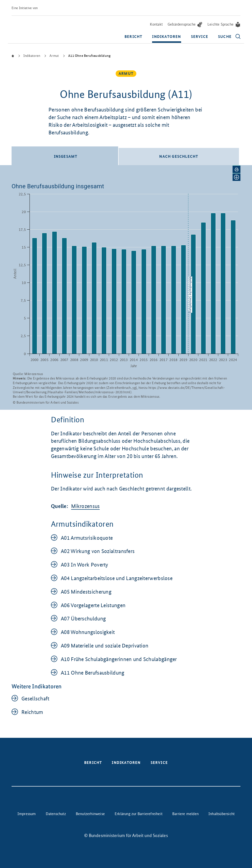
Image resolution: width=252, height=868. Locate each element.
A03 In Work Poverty (85, 564)
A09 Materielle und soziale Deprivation (105, 645)
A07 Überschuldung (83, 618)
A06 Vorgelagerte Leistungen (93, 605)
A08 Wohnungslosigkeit (88, 632)
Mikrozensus (85, 506)
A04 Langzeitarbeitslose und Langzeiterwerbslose (117, 578)
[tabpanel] (126, 287)
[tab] (65, 156)
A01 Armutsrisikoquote (87, 538)
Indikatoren (166, 37)
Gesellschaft (35, 698)
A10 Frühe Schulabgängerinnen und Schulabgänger (119, 659)
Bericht (133, 37)
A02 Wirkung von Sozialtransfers (98, 551)
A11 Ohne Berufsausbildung (93, 672)
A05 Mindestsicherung (86, 592)
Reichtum (32, 712)
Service (200, 37)
